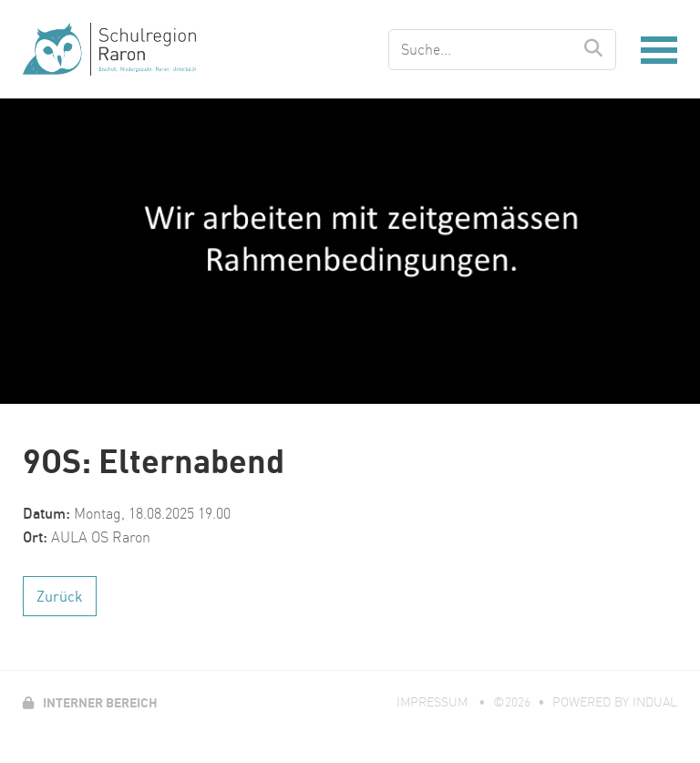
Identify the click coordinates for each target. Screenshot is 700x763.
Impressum (434, 702)
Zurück (60, 596)
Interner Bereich (90, 702)
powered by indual (615, 702)
